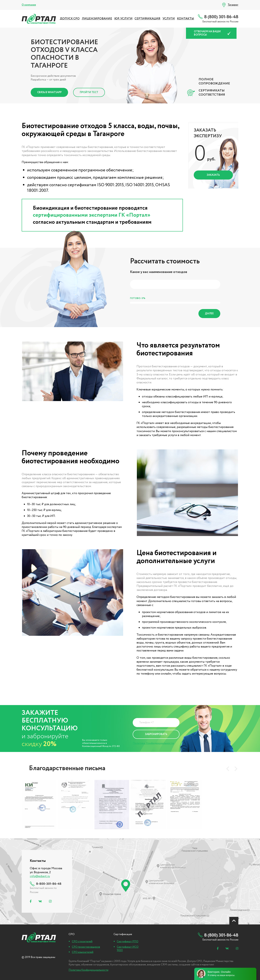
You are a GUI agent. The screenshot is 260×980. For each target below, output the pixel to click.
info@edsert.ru (40, 876)
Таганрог (233, 5)
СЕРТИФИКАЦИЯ (147, 19)
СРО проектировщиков (86, 947)
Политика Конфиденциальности (153, 743)
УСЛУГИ (169, 19)
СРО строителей (82, 942)
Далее (209, 314)
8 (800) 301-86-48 (221, 17)
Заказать (213, 175)
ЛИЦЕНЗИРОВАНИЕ (97, 19)
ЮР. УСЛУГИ (123, 19)
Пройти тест (89, 92)
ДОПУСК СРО (70, 19)
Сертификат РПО (128, 942)
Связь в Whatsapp (49, 92)
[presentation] (228, 769)
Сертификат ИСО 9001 (128, 949)
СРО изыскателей (83, 952)
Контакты (186, 19)
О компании (29, 5)
